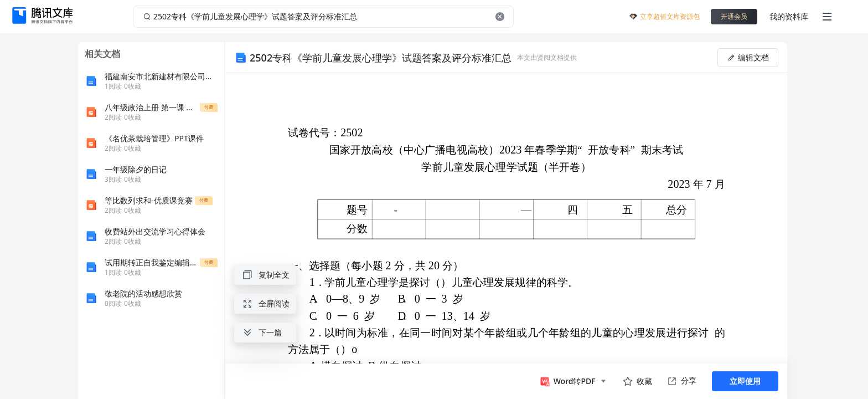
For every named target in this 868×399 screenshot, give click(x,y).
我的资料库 (789, 16)
